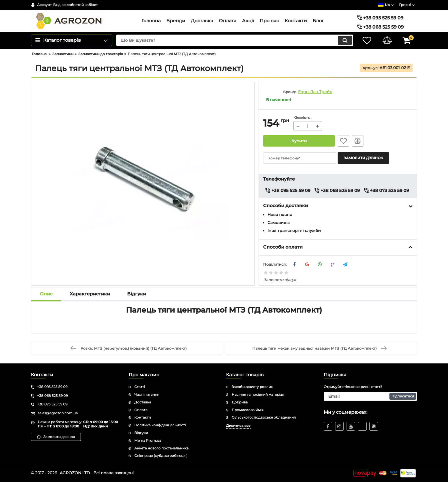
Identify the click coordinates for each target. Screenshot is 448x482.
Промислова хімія (248, 410)
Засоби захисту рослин (252, 387)
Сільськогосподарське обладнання (264, 417)
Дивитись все (238, 426)
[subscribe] (371, 396)
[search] (235, 40)
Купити (299, 141)
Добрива (240, 402)
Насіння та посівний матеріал (258, 394)
